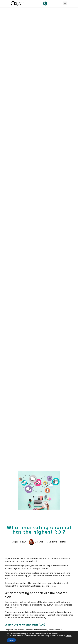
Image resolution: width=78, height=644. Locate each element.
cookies (20, 634)
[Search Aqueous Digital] (45, 4)
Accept (11, 640)
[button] (65, 3)
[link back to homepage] (18, 3)
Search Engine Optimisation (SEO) (25, 625)
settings (69, 636)
